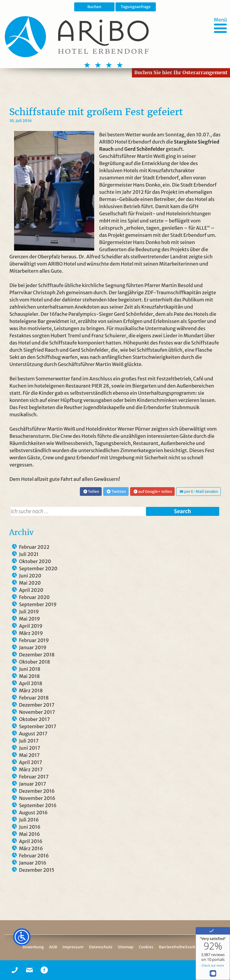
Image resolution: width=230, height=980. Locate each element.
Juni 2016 (30, 827)
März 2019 (31, 633)
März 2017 (31, 769)
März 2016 (31, 848)
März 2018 (31, 691)
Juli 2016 (29, 820)
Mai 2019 (29, 619)
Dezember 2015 (36, 870)
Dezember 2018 (37, 655)
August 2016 (33, 813)
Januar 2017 (32, 784)
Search (183, 511)
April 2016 (31, 841)
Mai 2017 (29, 755)
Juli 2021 (29, 554)
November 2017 (37, 712)
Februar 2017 (34, 777)
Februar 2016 (34, 856)
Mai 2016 (29, 834)
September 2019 (38, 604)
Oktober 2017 (34, 719)
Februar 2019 (34, 640)
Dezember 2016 (37, 791)
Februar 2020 (34, 597)
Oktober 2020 (35, 561)
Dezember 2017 (36, 705)
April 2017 (30, 762)
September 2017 (38, 726)
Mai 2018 (29, 676)
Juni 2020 (30, 576)
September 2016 (38, 805)
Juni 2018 (29, 669)
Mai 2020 (30, 583)
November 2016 (37, 798)
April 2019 (31, 626)
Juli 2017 (29, 741)
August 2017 (33, 734)
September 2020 (38, 569)
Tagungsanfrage (135, 7)
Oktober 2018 (34, 662)
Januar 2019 (33, 647)
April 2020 (31, 590)
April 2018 (31, 683)
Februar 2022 (34, 547)
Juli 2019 (29, 612)
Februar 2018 (34, 698)
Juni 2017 (29, 748)
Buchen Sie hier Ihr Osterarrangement (181, 73)
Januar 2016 (32, 863)
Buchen (94, 7)
